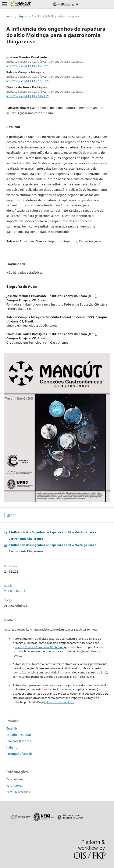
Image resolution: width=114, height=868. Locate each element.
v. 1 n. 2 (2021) (44, 16)
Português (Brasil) (19, 754)
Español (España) (19, 735)
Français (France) (19, 741)
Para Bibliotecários (18, 792)
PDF (13, 515)
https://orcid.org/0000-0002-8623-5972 (28, 66)
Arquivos (24, 16)
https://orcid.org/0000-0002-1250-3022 (28, 81)
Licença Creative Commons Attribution (39, 647)
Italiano (12, 747)
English (12, 728)
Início (10, 16)
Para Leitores (15, 779)
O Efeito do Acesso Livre (59, 702)
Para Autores (15, 786)
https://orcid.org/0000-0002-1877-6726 (28, 96)
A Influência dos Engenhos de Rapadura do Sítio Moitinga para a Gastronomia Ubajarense (52, 535)
